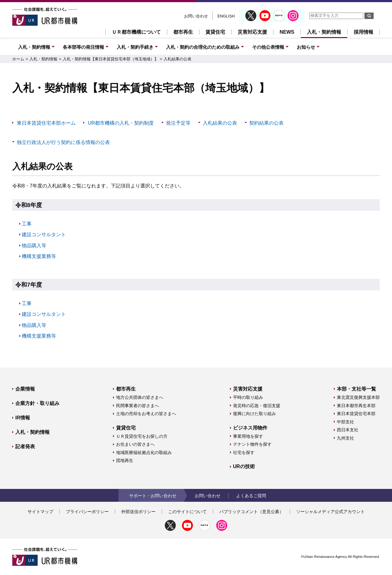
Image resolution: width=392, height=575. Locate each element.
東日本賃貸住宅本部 (356, 414)
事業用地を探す (248, 436)
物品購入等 (34, 246)
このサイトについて (187, 512)
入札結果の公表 (177, 59)
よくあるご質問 (251, 496)
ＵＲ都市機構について (136, 32)
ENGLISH (226, 16)
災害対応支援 (252, 32)
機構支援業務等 (39, 256)
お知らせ (306, 47)
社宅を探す (244, 452)
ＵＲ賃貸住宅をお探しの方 (142, 436)
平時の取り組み (248, 397)
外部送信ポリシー (138, 512)
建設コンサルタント (44, 235)
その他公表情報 (268, 47)
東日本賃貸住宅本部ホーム (46, 123)
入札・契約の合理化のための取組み (203, 47)
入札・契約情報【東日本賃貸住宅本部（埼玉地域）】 (111, 59)
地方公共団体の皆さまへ (140, 397)
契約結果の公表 (266, 123)
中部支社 (345, 422)
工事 (27, 224)
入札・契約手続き (135, 47)
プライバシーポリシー (87, 512)
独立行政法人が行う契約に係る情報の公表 (63, 142)
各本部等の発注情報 (83, 47)
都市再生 (183, 32)
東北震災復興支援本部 (358, 397)
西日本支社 (348, 430)
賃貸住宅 (215, 32)
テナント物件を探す (252, 444)
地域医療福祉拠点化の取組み (144, 452)
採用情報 (364, 32)
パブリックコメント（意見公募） (251, 512)
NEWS (287, 32)
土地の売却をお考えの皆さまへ (146, 414)
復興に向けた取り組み (254, 414)
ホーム (18, 59)
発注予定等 (178, 123)
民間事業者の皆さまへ (138, 406)
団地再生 (125, 460)
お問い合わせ (196, 16)
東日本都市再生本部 (356, 406)
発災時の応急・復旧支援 (257, 406)
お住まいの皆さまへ (135, 444)
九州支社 (345, 438)
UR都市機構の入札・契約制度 (121, 123)
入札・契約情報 (324, 32)
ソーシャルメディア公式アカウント (330, 512)
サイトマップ (40, 512)
